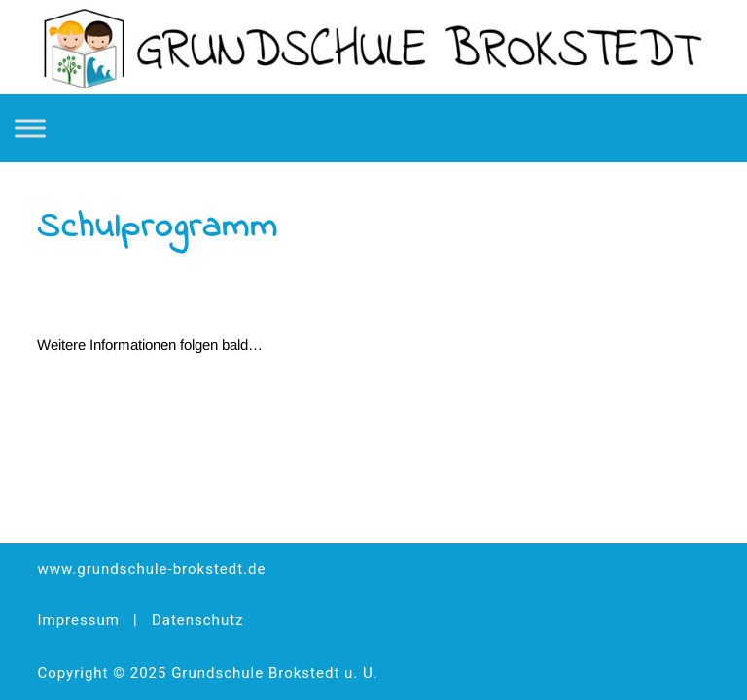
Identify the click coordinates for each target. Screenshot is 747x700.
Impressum (78, 620)
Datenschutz (198, 620)
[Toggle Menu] (30, 128)
